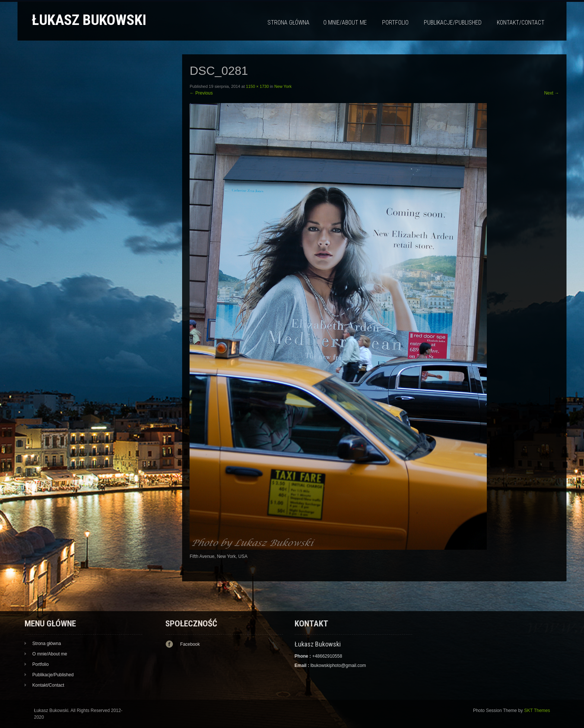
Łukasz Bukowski (89, 20)
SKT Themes (537, 711)
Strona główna (288, 23)
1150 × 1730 (257, 86)
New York (283, 86)
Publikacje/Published (453, 23)
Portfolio (395, 23)
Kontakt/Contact (521, 23)
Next (552, 93)
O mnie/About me (345, 23)
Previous (201, 93)
